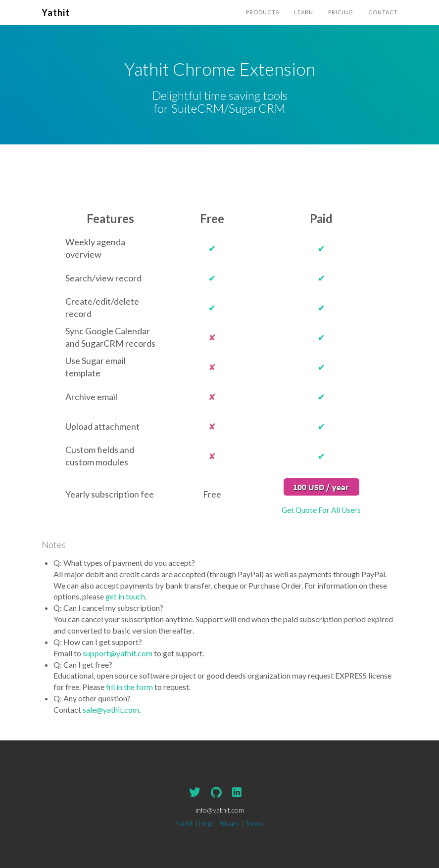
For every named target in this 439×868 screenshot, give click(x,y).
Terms (254, 823)
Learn (304, 12)
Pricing (341, 12)
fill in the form (129, 687)
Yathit (56, 12)
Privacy (229, 823)
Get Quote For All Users (321, 510)
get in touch (125, 596)
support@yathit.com (118, 653)
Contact (383, 12)
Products (263, 12)
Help (206, 823)
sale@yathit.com (111, 709)
